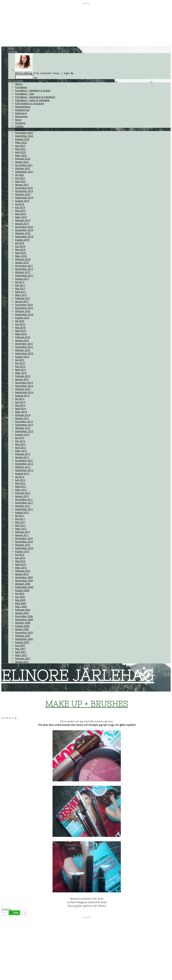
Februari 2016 (23, 337)
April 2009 (20, 603)
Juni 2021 (20, 178)
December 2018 (24, 227)
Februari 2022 (23, 159)
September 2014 (24, 392)
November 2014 (24, 386)
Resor (18, 120)
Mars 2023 (21, 142)
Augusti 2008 (22, 626)
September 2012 (24, 470)
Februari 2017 (23, 298)
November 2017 (24, 269)
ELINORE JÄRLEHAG (78, 675)
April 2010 (20, 564)
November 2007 (24, 632)
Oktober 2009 (23, 584)
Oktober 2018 (23, 233)
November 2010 (24, 542)
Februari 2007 (23, 658)
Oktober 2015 (23, 350)
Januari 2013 (22, 457)
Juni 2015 (20, 363)
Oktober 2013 (23, 428)
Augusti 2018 (22, 240)
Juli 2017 (20, 282)
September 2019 (24, 198)
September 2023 (24, 136)
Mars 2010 (21, 568)
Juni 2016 (20, 324)
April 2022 (20, 152)
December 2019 (24, 188)
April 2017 (20, 292)
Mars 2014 (21, 412)
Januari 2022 (22, 162)
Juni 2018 (20, 246)
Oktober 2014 (23, 389)
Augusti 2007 (22, 642)
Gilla (16, 913)
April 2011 (20, 525)
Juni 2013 (20, 441)
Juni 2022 (20, 146)
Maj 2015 (20, 366)
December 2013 (24, 422)
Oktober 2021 (23, 168)
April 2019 (20, 214)
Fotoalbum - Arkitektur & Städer (33, 90)
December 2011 (24, 499)
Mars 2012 (21, 490)
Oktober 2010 (23, 545)
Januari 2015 (22, 379)
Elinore (19, 84)
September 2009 (24, 587)
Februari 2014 (23, 415)
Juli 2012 (20, 477)
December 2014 (24, 383)
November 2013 (24, 425)
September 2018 (24, 237)
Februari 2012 (23, 493)
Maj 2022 (20, 149)
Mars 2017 (21, 295)
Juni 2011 (20, 519)
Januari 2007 (22, 662)
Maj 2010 (20, 561)
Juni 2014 (20, 402)
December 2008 (24, 616)
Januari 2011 (22, 535)
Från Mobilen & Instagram (30, 103)
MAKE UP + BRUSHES (87, 704)
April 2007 (20, 652)
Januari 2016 (22, 340)
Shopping (20, 123)
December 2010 (24, 538)
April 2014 (20, 409)
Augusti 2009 (22, 590)
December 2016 (24, 305)
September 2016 (24, 314)
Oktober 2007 (23, 636)
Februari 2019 (23, 220)
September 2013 (24, 431)
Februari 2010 (23, 571)
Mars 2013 (21, 451)
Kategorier (16, 81)
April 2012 (20, 486)
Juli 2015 (20, 360)
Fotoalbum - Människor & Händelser (35, 97)
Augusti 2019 (22, 201)
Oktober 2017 (23, 272)
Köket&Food (22, 110)
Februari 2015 (23, 376)
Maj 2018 (20, 249)
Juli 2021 (20, 175)
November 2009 (24, 581)
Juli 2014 (20, 399)
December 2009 (24, 577)
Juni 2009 (20, 597)
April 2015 (20, 370)
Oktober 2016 (23, 311)
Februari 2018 (23, 259)
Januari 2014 (22, 418)
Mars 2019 (21, 217)
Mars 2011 (21, 529)
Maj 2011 (20, 522)
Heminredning (23, 107)
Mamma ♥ (21, 113)
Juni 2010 (20, 558)
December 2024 (24, 133)
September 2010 (24, 548)
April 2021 (20, 181)
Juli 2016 (20, 321)
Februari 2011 (23, 532)
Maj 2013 (20, 444)
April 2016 (20, 331)
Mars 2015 (21, 373)
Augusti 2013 (22, 434)
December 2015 (24, 344)
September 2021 (24, 172)
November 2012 (24, 464)
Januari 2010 (22, 574)
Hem (11, 48)
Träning (19, 126)
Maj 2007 (20, 649)
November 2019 (24, 191)
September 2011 (24, 509)
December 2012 (24, 460)
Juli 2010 (20, 555)
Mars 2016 (21, 334)
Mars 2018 (21, 256)
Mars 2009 (21, 606)
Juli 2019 (20, 204)
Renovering (21, 116)
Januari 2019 (22, 224)
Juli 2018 (20, 243)
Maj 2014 (20, 405)
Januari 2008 (22, 629)
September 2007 (24, 639)
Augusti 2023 (22, 139)
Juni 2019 (20, 207)
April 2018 (20, 253)
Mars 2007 (21, 655)
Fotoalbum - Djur (25, 94)
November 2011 (24, 503)
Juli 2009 (20, 594)
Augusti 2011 (22, 512)
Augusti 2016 (22, 318)
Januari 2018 (22, 262)
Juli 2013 (20, 438)
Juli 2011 (20, 516)
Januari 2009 (22, 613)
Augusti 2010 (22, 551)
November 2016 (24, 308)
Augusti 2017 (22, 279)
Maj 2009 (20, 600)
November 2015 (24, 347)
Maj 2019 (20, 211)
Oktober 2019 (23, 194)
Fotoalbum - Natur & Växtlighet (32, 100)
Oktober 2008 (23, 623)
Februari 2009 (23, 610)
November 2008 (24, 619)
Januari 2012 (22, 496)
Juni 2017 (20, 285)
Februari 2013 (23, 454)
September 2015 (24, 353)
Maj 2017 (20, 288)
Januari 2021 (22, 185)
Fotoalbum (21, 87)
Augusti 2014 (22, 396)
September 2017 (24, 275)
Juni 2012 (20, 480)
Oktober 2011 (23, 506)
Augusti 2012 (22, 473)
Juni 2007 (20, 645)
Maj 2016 (20, 327)
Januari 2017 (22, 301)
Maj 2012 (20, 483)
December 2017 (24, 266)
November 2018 (24, 230)
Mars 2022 (21, 155)
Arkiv (12, 129)
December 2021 (24, 165)
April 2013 (20, 447)
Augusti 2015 (22, 357)
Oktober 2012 (23, 467)
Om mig (13, 52)
